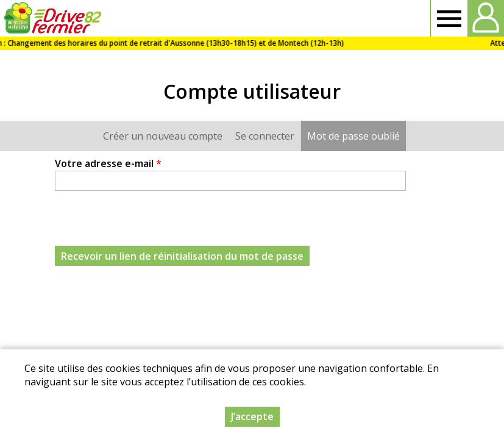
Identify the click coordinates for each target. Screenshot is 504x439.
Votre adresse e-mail (108, 163)
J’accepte (252, 416)
